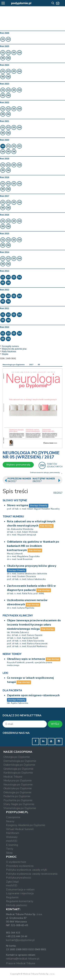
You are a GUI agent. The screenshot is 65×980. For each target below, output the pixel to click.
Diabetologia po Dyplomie (19, 765)
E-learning (12, 845)
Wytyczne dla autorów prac (14, 349)
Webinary (12, 837)
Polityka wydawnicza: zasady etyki (27, 870)
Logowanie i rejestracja (20, 893)
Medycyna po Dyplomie (18, 781)
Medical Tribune (13, 777)
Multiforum (13, 833)
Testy (10, 849)
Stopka (5, 354)
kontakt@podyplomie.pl (20, 940)
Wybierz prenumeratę (18, 465)
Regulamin (12, 897)
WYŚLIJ (55, 724)
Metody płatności (17, 905)
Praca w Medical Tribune (21, 963)
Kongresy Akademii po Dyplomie (26, 825)
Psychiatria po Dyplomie (18, 800)
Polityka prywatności (19, 878)
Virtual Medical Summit (20, 829)
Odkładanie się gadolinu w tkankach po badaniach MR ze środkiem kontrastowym (33, 546)
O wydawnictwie (16, 862)
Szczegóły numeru (10, 346)
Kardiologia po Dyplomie (18, 773)
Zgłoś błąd (12, 882)
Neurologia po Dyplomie (14, 365)
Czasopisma (13, 817)
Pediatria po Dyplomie (17, 796)
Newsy (10, 821)
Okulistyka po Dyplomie (18, 788)
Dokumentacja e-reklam (20, 890)
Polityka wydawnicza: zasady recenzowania (32, 874)
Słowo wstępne (18, 505)
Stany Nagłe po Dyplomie (19, 804)
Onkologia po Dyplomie (17, 792)
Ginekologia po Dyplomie (18, 769)
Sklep (9, 853)
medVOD (12, 841)
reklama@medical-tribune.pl (23, 959)
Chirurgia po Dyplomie (17, 757)
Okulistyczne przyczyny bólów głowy (32, 566)
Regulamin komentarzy (20, 901)
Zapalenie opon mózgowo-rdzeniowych (33, 695)
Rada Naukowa (9, 352)
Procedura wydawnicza (20, 866)
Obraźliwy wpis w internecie (26, 659)
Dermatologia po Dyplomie (20, 761)
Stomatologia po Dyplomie (20, 808)
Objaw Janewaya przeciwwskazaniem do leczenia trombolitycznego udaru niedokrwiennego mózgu (34, 625)
